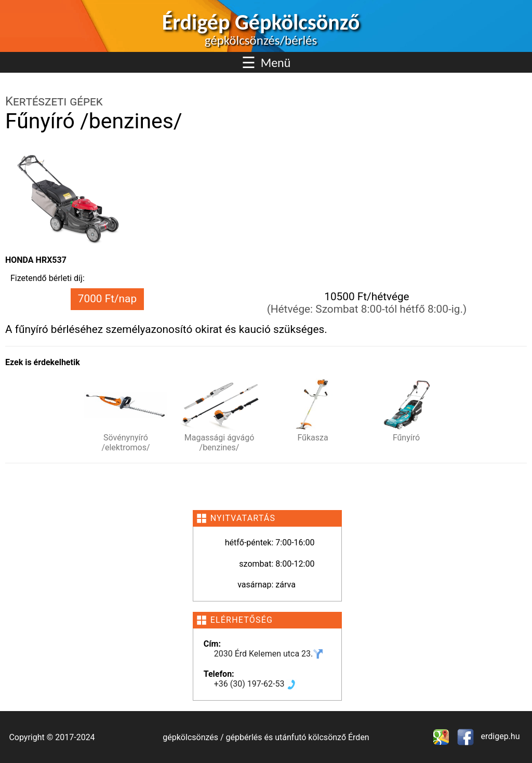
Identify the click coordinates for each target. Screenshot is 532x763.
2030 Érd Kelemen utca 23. (269, 654)
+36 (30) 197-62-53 (256, 684)
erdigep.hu (500, 736)
